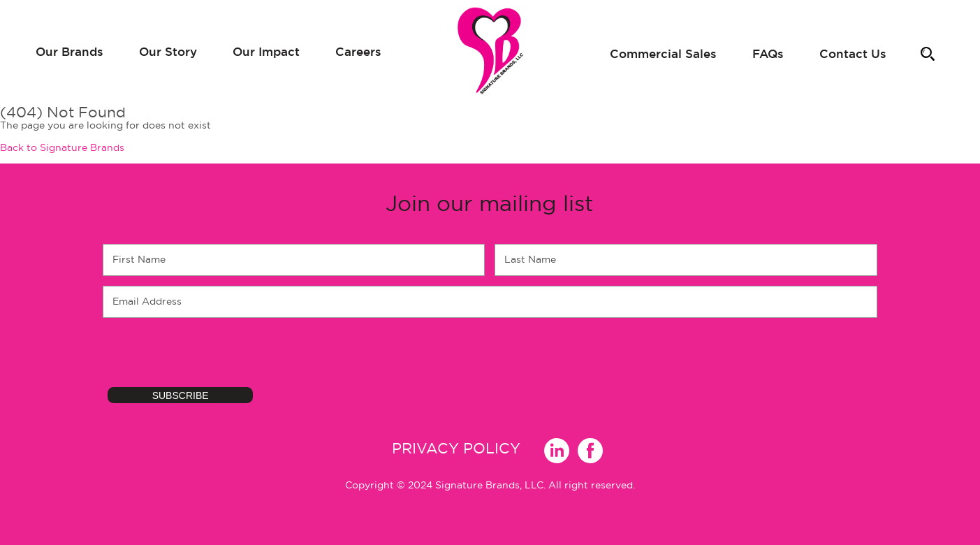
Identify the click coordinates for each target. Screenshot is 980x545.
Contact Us (853, 53)
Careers (358, 51)
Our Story (168, 51)
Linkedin (549, 449)
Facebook (583, 449)
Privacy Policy (456, 448)
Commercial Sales (663, 53)
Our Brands (70, 51)
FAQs (768, 53)
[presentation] (209, 355)
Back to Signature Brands (62, 147)
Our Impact (266, 51)
